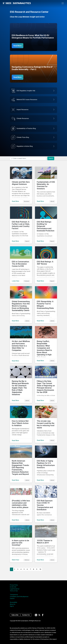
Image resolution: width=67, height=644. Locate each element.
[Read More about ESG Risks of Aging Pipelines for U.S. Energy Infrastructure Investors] (46, 464)
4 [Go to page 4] (21, 569)
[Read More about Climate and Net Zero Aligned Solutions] (21, 185)
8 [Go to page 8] (34, 569)
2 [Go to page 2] (15, 569)
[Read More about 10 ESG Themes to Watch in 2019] (46, 544)
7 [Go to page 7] (30, 569)
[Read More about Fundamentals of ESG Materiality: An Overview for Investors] (46, 185)
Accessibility (14, 602)
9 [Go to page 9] (37, 569)
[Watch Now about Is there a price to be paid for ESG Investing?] (21, 544)
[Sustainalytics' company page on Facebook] (43, 615)
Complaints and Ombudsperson (19, 597)
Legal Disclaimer (15, 589)
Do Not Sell (13, 587)
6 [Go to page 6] (27, 569)
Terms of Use (14, 591)
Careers (12, 599)
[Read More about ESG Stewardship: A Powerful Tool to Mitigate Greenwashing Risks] (46, 305)
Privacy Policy (14, 585)
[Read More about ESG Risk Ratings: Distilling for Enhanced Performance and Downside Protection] (46, 225)
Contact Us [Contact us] (26, 615)
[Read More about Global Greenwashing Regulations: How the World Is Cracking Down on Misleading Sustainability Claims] (21, 305)
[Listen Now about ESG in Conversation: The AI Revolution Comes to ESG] (21, 265)
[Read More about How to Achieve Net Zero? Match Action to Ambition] (21, 424)
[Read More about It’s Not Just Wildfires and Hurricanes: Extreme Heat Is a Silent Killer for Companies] (21, 345)
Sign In (12, 606)
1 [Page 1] (12, 569)
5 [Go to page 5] (24, 569)
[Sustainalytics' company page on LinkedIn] (36, 615)
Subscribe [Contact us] (15, 615)
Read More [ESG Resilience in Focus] (18, 46)
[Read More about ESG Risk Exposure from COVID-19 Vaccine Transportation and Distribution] (46, 504)
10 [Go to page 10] (40, 569)
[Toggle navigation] (63, 3)
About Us (13, 604)
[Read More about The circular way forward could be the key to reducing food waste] (46, 424)
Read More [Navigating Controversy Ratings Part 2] (18, 77)
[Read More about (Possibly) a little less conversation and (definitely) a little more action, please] (21, 504)
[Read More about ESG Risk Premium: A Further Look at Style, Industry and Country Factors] (21, 225)
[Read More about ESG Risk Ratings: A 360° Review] (46, 265)
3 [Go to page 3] (18, 569)
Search (51, 158)
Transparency (14, 595)
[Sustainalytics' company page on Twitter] (39, 615)
